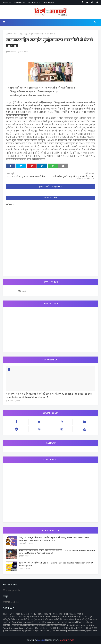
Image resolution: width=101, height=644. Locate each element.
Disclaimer (49, 2)
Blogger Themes (67, 640)
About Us (7, 2)
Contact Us (20, 2)
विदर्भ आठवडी (12, 52)
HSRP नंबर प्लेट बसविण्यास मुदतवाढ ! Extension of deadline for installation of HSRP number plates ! (56, 564)
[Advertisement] (51, 329)
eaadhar (41, 640)
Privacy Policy (35, 2)
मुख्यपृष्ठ (9, 34)
